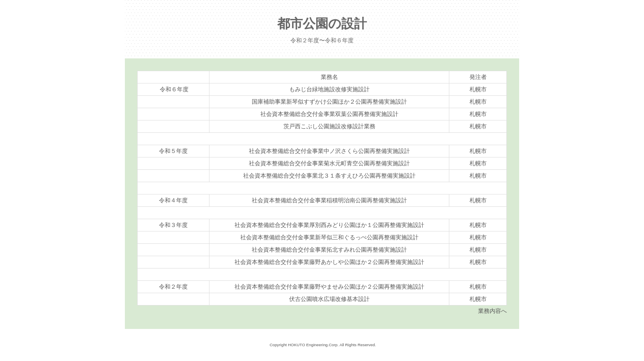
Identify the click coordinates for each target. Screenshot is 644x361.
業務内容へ (492, 311)
